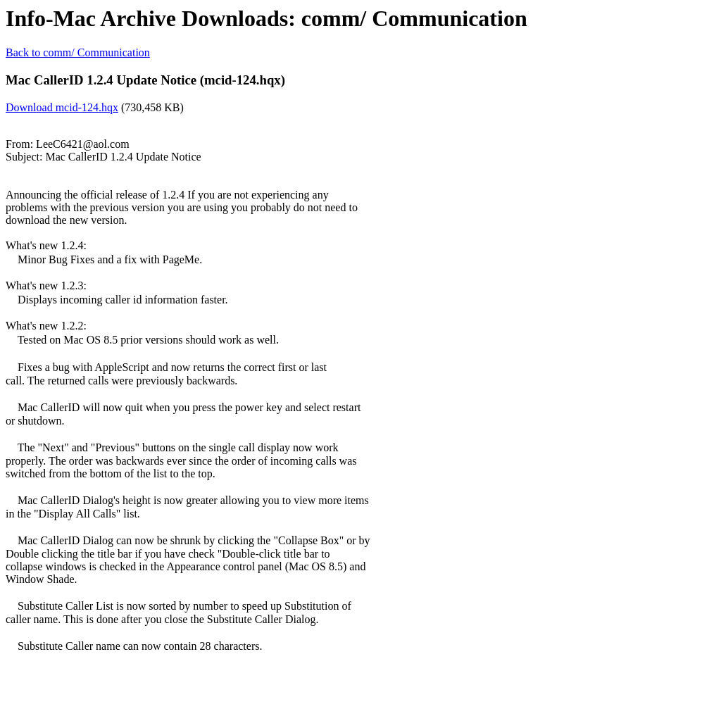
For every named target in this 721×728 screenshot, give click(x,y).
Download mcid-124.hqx (62, 107)
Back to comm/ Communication (78, 52)
